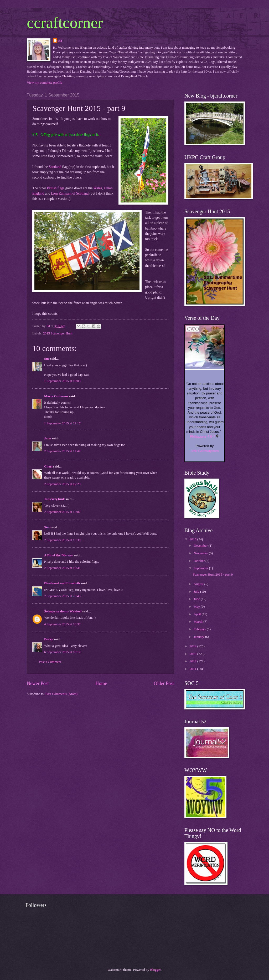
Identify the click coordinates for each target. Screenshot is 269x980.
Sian (47, 527)
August (199, 584)
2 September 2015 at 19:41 (62, 568)
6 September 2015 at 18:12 (62, 652)
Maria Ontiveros (56, 396)
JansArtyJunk (55, 499)
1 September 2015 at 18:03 (62, 381)
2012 (193, 661)
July (197, 592)
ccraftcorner (65, 23)
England (38, 193)
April (198, 614)
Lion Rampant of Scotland (70, 193)
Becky (49, 639)
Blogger (155, 970)
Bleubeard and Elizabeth (62, 583)
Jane (48, 438)
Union (108, 188)
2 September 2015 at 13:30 (62, 540)
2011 (193, 669)
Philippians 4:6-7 (203, 436)
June (197, 599)
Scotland (55, 167)
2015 (193, 539)
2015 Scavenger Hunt (58, 333)
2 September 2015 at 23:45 (62, 596)
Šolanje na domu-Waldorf (63, 611)
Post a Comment (50, 662)
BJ (60, 41)
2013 (193, 654)
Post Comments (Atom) (61, 694)
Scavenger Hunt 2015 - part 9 (213, 575)
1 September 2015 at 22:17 (62, 423)
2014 (193, 646)
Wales (98, 188)
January (199, 637)
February (200, 629)
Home (101, 683)
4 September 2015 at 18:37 (62, 624)
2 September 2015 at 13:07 (62, 512)
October (200, 561)
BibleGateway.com (205, 451)
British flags (56, 188)
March (198, 622)
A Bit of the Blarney (58, 555)
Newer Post (38, 683)
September (201, 568)
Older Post (164, 683)
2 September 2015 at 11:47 (62, 451)
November (201, 553)
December (201, 546)
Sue (47, 359)
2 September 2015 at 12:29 (62, 484)
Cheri (48, 466)
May (197, 607)
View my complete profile (45, 83)
